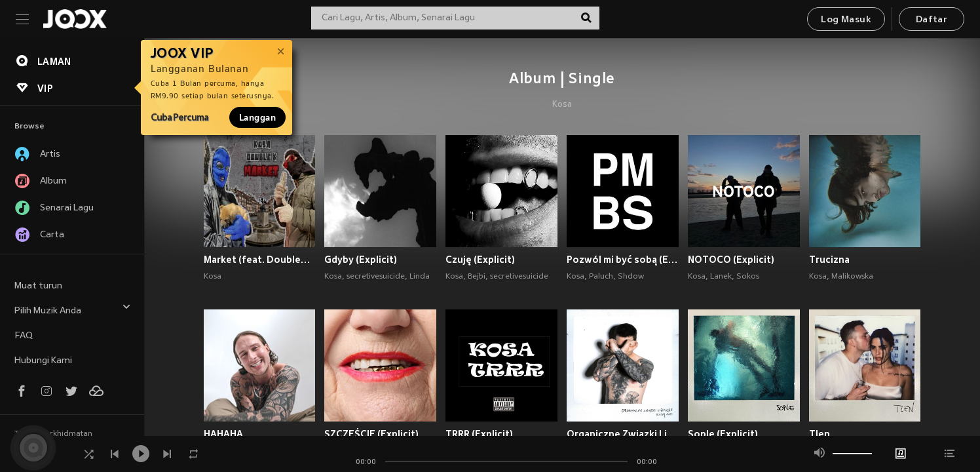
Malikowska (852, 277)
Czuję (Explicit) (480, 260)
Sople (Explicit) (723, 434)
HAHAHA (223, 434)
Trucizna (829, 260)
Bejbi (477, 277)
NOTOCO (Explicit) (731, 260)
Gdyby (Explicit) (361, 260)
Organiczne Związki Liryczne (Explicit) (623, 434)
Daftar (932, 20)
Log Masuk (846, 20)
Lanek (721, 277)
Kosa (562, 105)
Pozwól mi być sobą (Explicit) (623, 260)
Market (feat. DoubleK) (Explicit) (260, 260)
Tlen (820, 434)
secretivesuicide (376, 277)
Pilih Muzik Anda (73, 309)
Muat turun (38, 286)
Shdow (631, 277)
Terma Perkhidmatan (53, 434)
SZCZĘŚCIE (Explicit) (371, 434)
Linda (420, 277)
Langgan (257, 117)
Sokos (748, 277)
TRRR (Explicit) (479, 434)
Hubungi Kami (43, 361)
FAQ (24, 336)
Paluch (601, 277)
